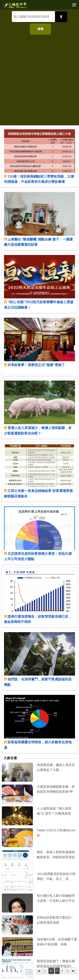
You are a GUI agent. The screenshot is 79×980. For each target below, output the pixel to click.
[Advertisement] (39, 78)
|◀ (39, 971)
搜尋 (40, 29)
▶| (74, 971)
